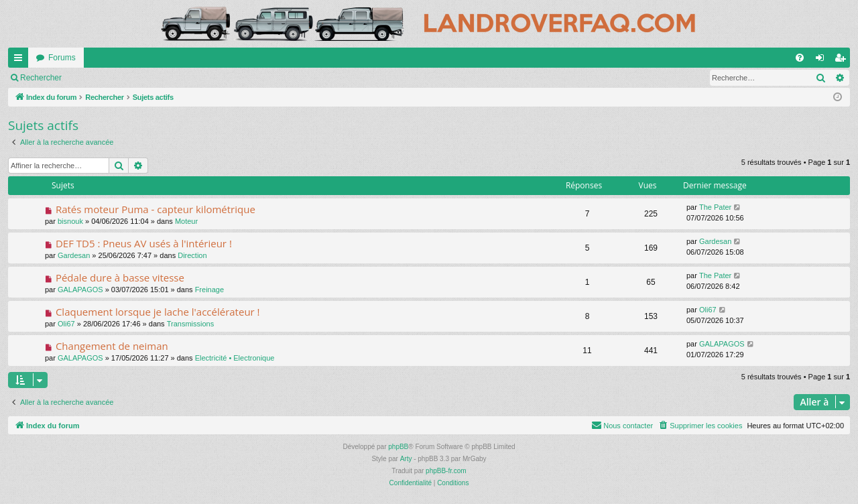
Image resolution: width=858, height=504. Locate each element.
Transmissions (191, 324)
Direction (192, 255)
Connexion (100, 78)
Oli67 (66, 324)
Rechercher (41, 78)
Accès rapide (21, 60)
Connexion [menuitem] (823, 60)
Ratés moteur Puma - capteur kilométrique (156, 209)
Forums (62, 58)
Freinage (209, 290)
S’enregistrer (162, 78)
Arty (406, 459)
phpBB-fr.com (446, 471)
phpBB (398, 447)
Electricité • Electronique (235, 358)
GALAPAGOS (80, 290)
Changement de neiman (112, 346)
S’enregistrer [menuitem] (843, 60)
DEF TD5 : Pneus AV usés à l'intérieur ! (144, 243)
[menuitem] (800, 58)
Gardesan (74, 255)
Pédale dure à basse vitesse (120, 277)
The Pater (715, 207)
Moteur (186, 221)
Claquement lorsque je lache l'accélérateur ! (158, 312)
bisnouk (70, 221)
